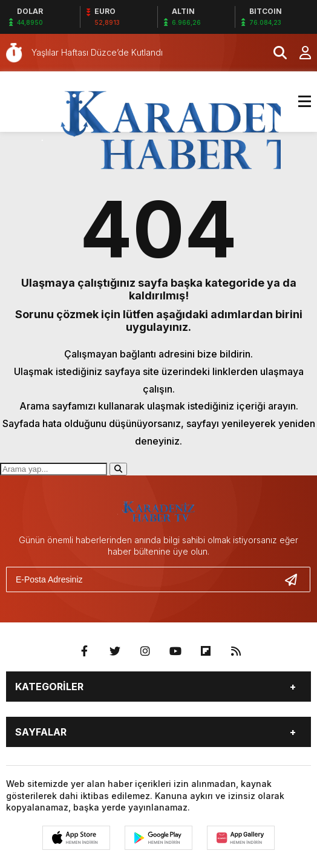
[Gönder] (296, 579)
